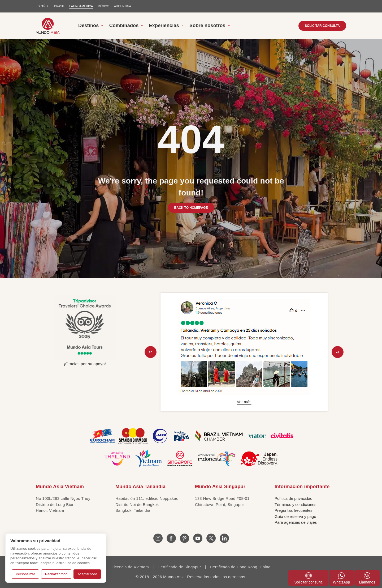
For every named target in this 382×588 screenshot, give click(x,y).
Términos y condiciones (296, 504)
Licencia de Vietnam (131, 567)
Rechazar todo (56, 574)
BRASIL (59, 6)
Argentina (123, 6)
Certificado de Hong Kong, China (239, 567)
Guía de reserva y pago (295, 516)
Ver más (244, 402)
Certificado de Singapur (179, 567)
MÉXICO (103, 6)
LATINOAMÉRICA (81, 6)
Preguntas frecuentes (294, 510)
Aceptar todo (87, 574)
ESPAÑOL (43, 6)
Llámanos (367, 578)
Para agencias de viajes (296, 522)
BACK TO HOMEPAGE (191, 208)
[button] (151, 352)
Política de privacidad (294, 498)
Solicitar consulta (309, 578)
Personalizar (25, 574)
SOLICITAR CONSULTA (322, 26)
